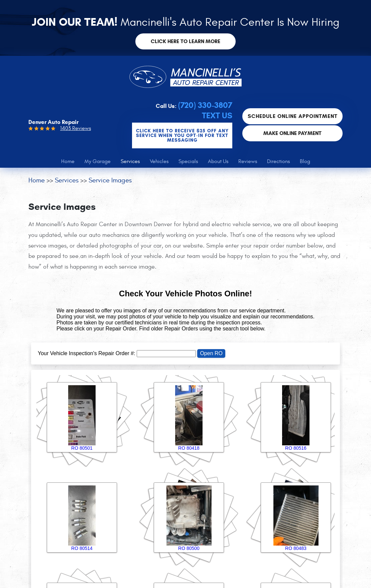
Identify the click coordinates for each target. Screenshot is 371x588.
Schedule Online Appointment (293, 116)
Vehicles (159, 161)
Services (130, 161)
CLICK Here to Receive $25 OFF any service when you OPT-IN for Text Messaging (182, 135)
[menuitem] (68, 161)
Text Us (217, 116)
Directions (278, 161)
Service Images (110, 180)
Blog (305, 161)
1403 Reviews (76, 128)
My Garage (98, 161)
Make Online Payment (292, 133)
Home (68, 161)
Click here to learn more (185, 41)
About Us (218, 161)
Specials (188, 161)
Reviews (248, 161)
